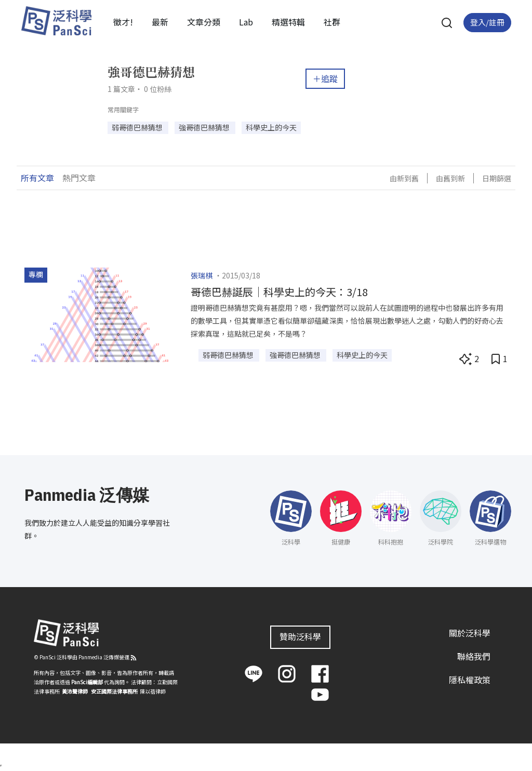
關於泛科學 (470, 633)
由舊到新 (450, 178)
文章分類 (204, 22)
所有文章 (37, 178)
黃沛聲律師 (75, 691)
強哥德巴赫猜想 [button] (205, 127)
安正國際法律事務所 (114, 691)
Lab (246, 22)
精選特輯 (288, 22)
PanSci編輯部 (87, 682)
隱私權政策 (470, 680)
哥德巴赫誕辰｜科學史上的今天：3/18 (279, 292)
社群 (332, 22)
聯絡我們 (474, 656)
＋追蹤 (325, 78)
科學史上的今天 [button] (271, 127)
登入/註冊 (487, 22)
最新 (160, 22)
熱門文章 (79, 178)
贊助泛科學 (300, 636)
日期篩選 (497, 178)
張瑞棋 (202, 275)
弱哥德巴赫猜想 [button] (138, 127)
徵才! (123, 22)
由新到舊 (404, 178)
